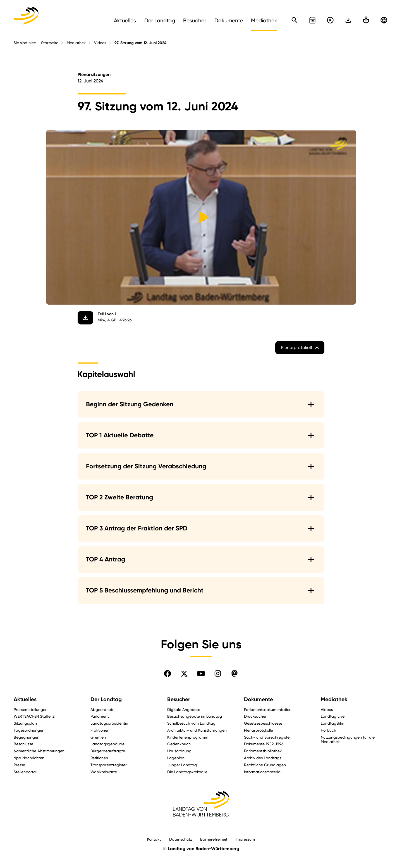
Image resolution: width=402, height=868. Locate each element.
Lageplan (176, 758)
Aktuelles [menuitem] (125, 20)
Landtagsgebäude (107, 744)
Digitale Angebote (184, 709)
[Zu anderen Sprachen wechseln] (384, 20)
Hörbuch (328, 730)
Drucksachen (256, 716)
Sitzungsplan (25, 723)
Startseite (50, 43)
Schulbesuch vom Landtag (191, 723)
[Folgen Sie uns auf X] (184, 673)
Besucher (179, 699)
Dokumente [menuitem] (229, 20)
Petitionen (99, 758)
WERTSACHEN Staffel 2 (34, 716)
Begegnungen (27, 737)
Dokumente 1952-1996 (264, 744)
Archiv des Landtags (263, 758)
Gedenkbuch (179, 744)
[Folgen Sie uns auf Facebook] (167, 673)
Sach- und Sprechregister (267, 737)
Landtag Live (333, 716)
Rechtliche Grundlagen (265, 765)
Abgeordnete (102, 709)
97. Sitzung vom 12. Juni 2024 (140, 43)
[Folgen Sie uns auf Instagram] (218, 673)
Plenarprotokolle (259, 730)
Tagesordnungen (29, 730)
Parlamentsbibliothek (263, 751)
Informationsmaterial (263, 772)
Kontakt (154, 839)
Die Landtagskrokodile (187, 772)
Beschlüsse (23, 744)
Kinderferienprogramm (188, 737)
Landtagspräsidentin (109, 723)
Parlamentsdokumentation (268, 709)
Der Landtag (106, 699)
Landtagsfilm (332, 723)
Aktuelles (25, 699)
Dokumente (259, 699)
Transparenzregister (109, 765)
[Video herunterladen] (85, 318)
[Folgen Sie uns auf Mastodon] (234, 673)
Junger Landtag (182, 765)
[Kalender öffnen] (312, 20)
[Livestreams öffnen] (330, 20)
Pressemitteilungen (31, 709)
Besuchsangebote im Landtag (195, 716)
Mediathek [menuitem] (264, 20)
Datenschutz (181, 839)
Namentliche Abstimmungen (39, 751)
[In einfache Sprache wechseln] (348, 20)
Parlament (100, 716)
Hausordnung (179, 751)
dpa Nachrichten (29, 758)
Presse (19, 765)
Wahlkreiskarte (104, 772)
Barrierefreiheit (214, 839)
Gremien (98, 737)
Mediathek (76, 43)
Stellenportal (25, 772)
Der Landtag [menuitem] (160, 20)
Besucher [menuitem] (195, 20)
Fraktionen (100, 730)
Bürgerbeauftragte (108, 751)
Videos (100, 43)
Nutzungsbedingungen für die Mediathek (348, 739)
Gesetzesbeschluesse (263, 723)
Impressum (245, 839)
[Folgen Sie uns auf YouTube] (201, 673)
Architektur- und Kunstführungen (197, 730)
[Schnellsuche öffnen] (295, 20)
